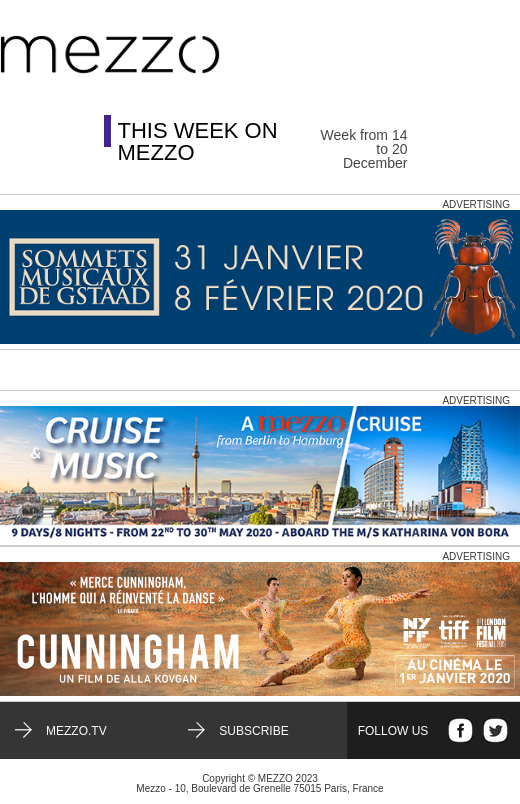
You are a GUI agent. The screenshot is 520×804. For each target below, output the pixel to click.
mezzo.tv (76, 731)
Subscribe (253, 731)
